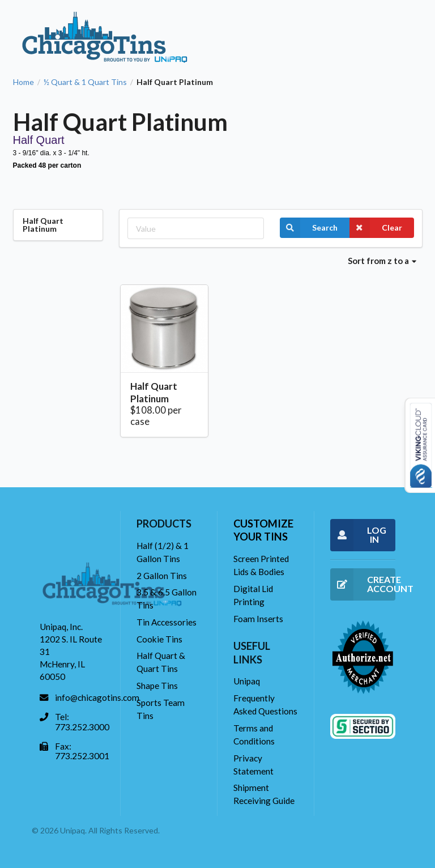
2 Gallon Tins (162, 576)
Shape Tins (157, 686)
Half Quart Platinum (154, 392)
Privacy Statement (253, 765)
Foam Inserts (258, 619)
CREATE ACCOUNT (363, 584)
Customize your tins (263, 530)
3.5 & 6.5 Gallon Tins (167, 599)
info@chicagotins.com (97, 697)
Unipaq (247, 681)
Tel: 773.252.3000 (82, 722)
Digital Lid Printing (253, 595)
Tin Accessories (167, 622)
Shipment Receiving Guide (264, 794)
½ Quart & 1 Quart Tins (85, 82)
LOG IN (358, 535)
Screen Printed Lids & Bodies (261, 565)
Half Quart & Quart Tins (161, 662)
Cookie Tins (159, 639)
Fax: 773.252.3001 (82, 751)
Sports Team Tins (161, 709)
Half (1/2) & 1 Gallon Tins (163, 552)
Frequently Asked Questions (265, 705)
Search (309, 228)
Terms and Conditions (254, 735)
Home (24, 82)
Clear (376, 228)
